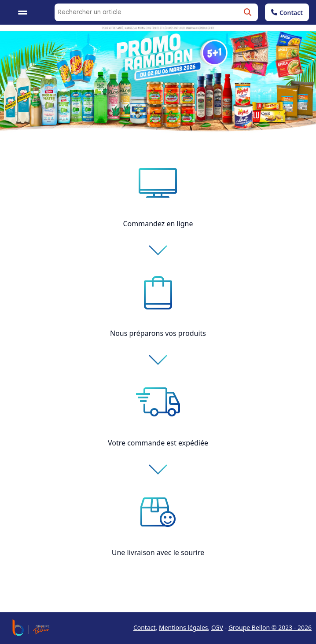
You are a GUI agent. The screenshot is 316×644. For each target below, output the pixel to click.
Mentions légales (184, 627)
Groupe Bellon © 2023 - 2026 (270, 627)
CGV (217, 627)
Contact (287, 13)
